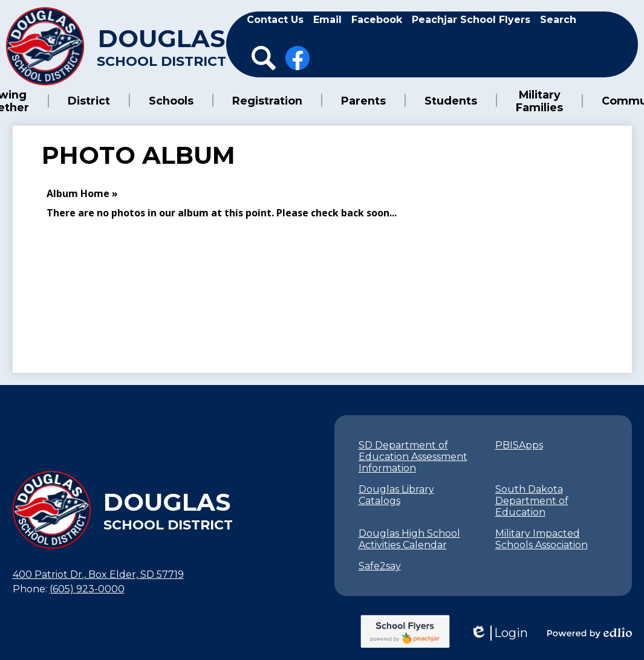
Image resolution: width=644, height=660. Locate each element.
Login (499, 632)
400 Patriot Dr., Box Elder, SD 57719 (98, 573)
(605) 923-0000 (87, 588)
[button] (101, 100)
